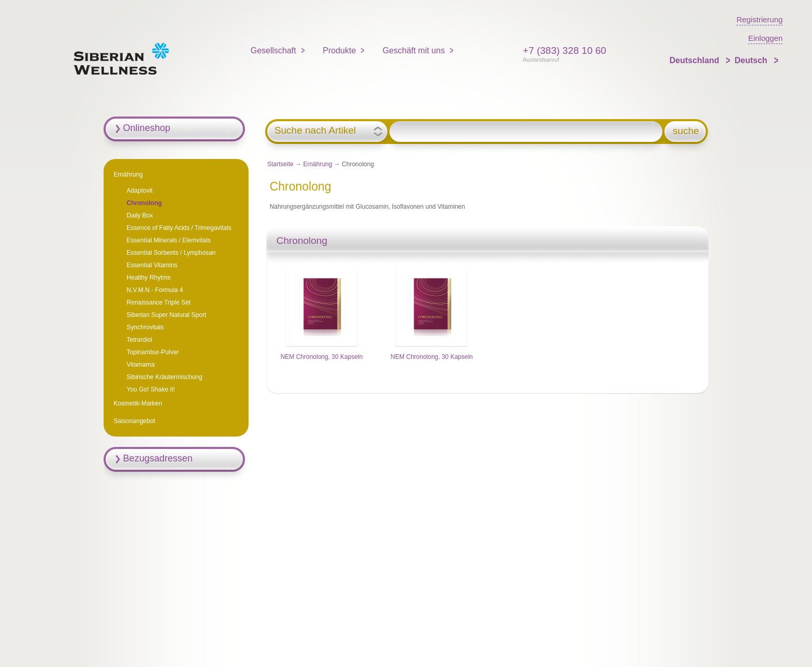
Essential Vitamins (152, 265)
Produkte (339, 50)
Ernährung (317, 164)
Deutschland (695, 60)
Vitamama (141, 365)
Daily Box (140, 215)
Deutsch (752, 60)
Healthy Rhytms (149, 278)
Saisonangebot (135, 421)
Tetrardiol (140, 340)
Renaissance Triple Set (159, 302)
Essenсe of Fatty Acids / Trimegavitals (179, 228)
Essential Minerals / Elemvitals (169, 240)
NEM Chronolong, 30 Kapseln (322, 357)
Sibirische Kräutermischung (165, 377)
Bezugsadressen (158, 458)
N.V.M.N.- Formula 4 (155, 290)
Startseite (280, 164)
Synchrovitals (145, 327)
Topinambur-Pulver (153, 352)
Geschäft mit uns (414, 50)
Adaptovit (140, 191)
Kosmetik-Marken (138, 403)
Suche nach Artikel (315, 130)
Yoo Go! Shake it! (151, 389)
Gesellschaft (273, 50)
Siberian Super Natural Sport (166, 315)
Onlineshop (147, 128)
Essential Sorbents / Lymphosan (171, 253)
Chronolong (144, 203)
